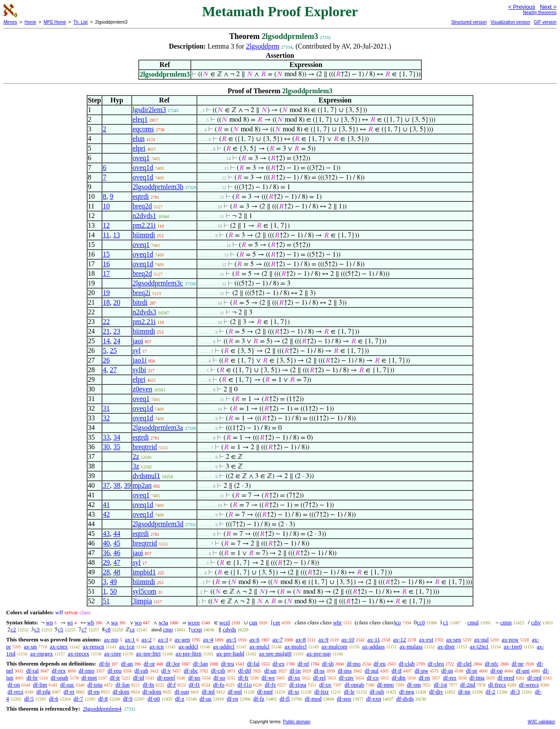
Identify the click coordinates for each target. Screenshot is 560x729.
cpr (277, 622)
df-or (149, 664)
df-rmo (87, 671)
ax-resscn (93, 646)
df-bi (104, 664)
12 (106, 225)
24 (117, 341)
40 (106, 543)
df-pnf (235, 692)
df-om (414, 685)
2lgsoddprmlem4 (102, 709)
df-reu (115, 671)
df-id (138, 678)
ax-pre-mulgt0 (275, 653)
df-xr (294, 692)
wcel (225, 622)
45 (117, 543)
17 (106, 273)
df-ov (325, 685)
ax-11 (374, 639)
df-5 (29, 699)
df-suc (67, 685)
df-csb (218, 671)
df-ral (33, 671)
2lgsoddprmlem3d (158, 524)
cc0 (421, 622)
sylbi (139, 370)
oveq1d (143, 167)
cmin (506, 622)
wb (91, 622)
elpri (139, 148)
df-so (219, 678)
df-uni (523, 671)
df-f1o (245, 685)
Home (30, 22)
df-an (127, 664)
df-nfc (492, 664)
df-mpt (89, 678)
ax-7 (278, 639)
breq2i (142, 293)
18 (106, 302)
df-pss (345, 671)
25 (113, 350)
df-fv (270, 685)
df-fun (123, 685)
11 (106, 235)
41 (106, 505)
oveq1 (141, 158)
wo (138, 622)
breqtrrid (145, 447)
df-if (397, 671)
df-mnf (265, 692)
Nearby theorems (540, 12)
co (398, 622)
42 (106, 514)
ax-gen (182, 639)
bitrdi (140, 302)
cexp (197, 629)
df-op (497, 671)
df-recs (15, 692)
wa (114, 622)
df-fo (219, 685)
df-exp (374, 699)
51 (106, 601)
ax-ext (426, 639)
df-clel (464, 664)
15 (106, 254)
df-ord (534, 678)
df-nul (371, 671)
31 (106, 408)
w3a (163, 622)
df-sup (182, 692)
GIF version (545, 22)
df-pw (422, 671)
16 (106, 264)
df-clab (407, 664)
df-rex (59, 671)
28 (106, 572)
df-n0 (154, 699)
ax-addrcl (224, 646)
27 (113, 370)
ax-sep (454, 639)
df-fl (285, 699)
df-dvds (405, 699)
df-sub (377, 692)
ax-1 (130, 639)
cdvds (229, 629)
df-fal (253, 664)
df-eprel (166, 678)
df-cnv (346, 678)
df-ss (319, 671)
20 (117, 302)
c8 (108, 629)
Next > (548, 7)
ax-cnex (59, 646)
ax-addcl (188, 646)
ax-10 (348, 639)
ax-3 (163, 639)
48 (117, 572)
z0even (142, 389)
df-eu (380, 664)
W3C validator (541, 722)
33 (106, 437)
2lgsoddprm (262, 46)
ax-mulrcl (296, 646)
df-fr (243, 678)
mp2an (142, 485)
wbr (337, 622)
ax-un (31, 646)
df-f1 (194, 685)
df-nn (464, 692)
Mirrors (10, 22)
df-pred (506, 678)
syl (137, 350)
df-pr (472, 671)
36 (106, 553)
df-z (180, 699)
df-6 (54, 699)
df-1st (441, 685)
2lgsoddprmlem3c (158, 283)
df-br (32, 678)
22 (106, 322)
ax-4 (208, 639)
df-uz (205, 699)
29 (106, 562)
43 (106, 534)
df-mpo (385, 685)
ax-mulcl (259, 646)
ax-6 (254, 639)
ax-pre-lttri (148, 653)
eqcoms (143, 129)
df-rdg (44, 692)
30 (106, 447)
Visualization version (510, 22)
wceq (194, 622)
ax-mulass (411, 646)
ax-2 (146, 639)
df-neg (407, 692)
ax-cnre (113, 653)
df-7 (78, 699)
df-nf (303, 664)
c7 (84, 629)
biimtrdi (144, 235)
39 (127, 485)
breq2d (142, 206)
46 (117, 553)
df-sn (447, 671)
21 (106, 331)
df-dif (245, 671)
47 (117, 562)
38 (117, 485)
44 (117, 534)
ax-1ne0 (513, 646)
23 (117, 331)
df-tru (227, 664)
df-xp (294, 678)
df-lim (40, 685)
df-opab (59, 678)
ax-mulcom (334, 646)
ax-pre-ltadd (231, 653)
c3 (37, 629)
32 (106, 418)
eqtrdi (141, 196)
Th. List (81, 22)
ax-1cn (127, 646)
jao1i (140, 360)
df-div (436, 692)
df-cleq (436, 664)
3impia (142, 601)
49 (113, 582)
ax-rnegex (42, 653)
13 (116, 235)
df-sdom (152, 692)
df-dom (121, 692)
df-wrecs (529, 685)
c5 (60, 629)
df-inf (208, 692)
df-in (295, 671)
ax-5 (231, 639)
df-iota (95, 685)
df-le (349, 692)
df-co (373, 678)
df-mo (353, 664)
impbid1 (144, 572)
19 (106, 293)
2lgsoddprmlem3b (158, 187)
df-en (93, 692)
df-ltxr (321, 692)
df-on (14, 685)
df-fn (148, 685)
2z (136, 456)
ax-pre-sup (319, 653)
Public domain (297, 722)
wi (70, 622)
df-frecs (497, 685)
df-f (171, 685)
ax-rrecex (79, 653)
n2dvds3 (144, 312)
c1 (445, 622)
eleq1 (140, 119)
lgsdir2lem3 (149, 110)
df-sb (328, 664)
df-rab (141, 671)
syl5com (144, 591)
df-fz (259, 699)
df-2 (490, 692)
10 (106, 206)
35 (117, 447)
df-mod (313, 699)
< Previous (521, 7)
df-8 (103, 699)
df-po (194, 678)
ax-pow (510, 639)
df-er (69, 692)
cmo (168, 629)
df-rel (320, 678)
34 (117, 437)
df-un (270, 671)
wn (49, 622)
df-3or (173, 664)
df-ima (477, 678)
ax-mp (111, 639)
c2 (13, 629)
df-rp (232, 699)
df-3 (515, 692)
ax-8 (301, 639)
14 (106, 341)
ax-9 (324, 639)
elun (139, 139)
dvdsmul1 (146, 476)
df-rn (424, 678)
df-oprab (354, 685)
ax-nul (481, 639)
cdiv (536, 622)
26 (106, 360)
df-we (268, 678)
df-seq (344, 699)
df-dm (399, 678)
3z (136, 466)
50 (113, 591)
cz (132, 629)
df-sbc (191, 671)
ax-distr (446, 646)
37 (106, 485)
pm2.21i (144, 225)
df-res (450, 678)
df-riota (298, 685)
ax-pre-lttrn (188, 653)
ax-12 (400, 639)
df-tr (115, 678)
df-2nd (468, 685)
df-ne (517, 664)
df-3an (200, 664)
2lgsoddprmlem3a (158, 428)
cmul (473, 622)
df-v (166, 671)
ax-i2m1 (479, 646)
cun (253, 622)
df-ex (278, 664)
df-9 (128, 699)
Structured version (469, 22)
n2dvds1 (144, 216)
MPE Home (55, 22)
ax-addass (373, 646)
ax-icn (157, 646)
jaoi (138, 341)
